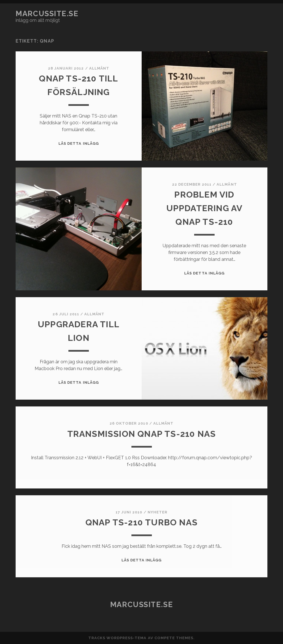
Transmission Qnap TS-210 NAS (142, 434)
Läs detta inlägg (79, 143)
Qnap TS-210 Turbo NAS (141, 522)
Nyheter (158, 512)
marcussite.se (47, 14)
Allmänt (99, 68)
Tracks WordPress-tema (118, 638)
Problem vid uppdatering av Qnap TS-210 (205, 208)
